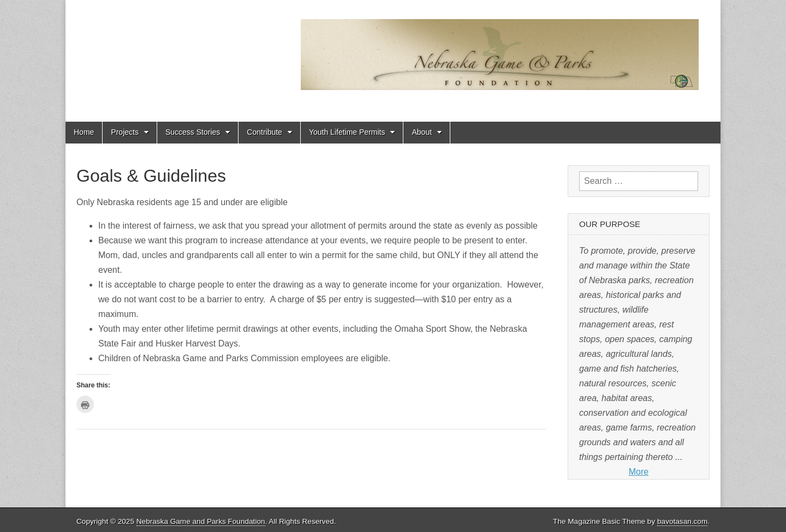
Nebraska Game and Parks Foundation (201, 521)
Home (84, 132)
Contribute (264, 132)
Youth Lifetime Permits (347, 132)
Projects (125, 132)
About (422, 132)
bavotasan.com (682, 521)
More (639, 472)
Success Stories (193, 132)
